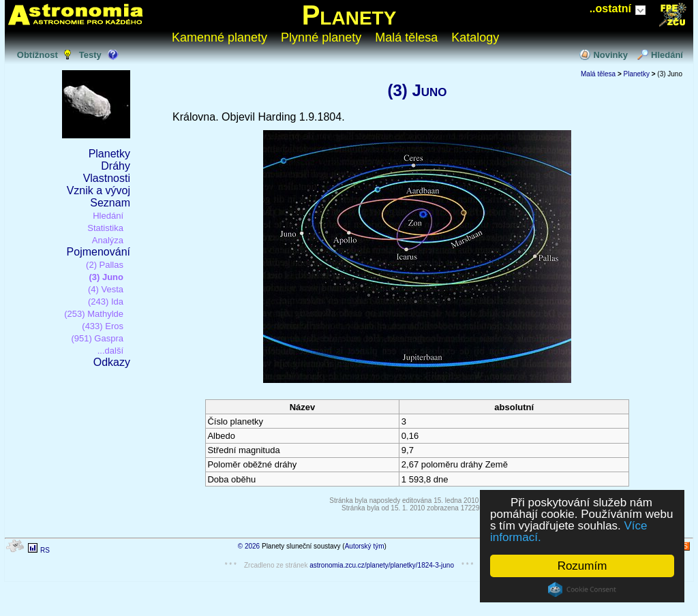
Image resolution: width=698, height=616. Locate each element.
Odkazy (112, 362)
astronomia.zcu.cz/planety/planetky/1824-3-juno (382, 565)
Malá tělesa (406, 37)
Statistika (105, 228)
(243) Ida (106, 302)
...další (110, 351)
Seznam (110, 203)
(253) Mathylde (94, 314)
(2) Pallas (105, 265)
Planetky (109, 154)
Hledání (667, 55)
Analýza (108, 240)
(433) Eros (103, 326)
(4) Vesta (106, 289)
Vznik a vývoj (98, 190)
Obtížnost (37, 55)
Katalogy (475, 37)
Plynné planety (321, 37)
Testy (90, 55)
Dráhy (116, 166)
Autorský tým (365, 546)
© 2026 (249, 546)
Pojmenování (98, 252)
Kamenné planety (219, 37)
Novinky (610, 55)
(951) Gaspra (97, 338)
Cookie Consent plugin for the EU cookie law (582, 589)
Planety (349, 15)
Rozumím (582, 566)
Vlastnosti (107, 178)
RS (45, 550)
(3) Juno (106, 277)
